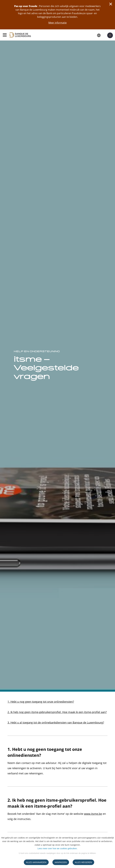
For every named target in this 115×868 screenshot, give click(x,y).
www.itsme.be (93, 814)
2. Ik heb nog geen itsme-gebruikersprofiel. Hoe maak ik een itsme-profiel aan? (57, 712)
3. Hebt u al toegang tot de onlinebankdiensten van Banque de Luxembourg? (56, 722)
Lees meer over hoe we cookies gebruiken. (58, 848)
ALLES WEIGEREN (83, 862)
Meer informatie (57, 23)
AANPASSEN (61, 862)
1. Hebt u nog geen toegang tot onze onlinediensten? (41, 702)
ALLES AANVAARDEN (36, 862)
